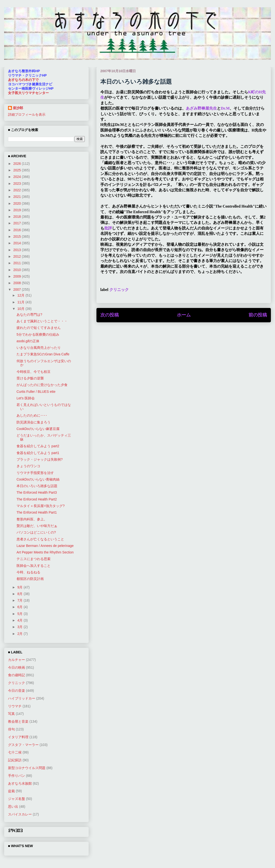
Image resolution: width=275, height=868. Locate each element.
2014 (18, 243)
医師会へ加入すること (34, 566)
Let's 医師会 (26, 398)
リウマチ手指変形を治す (35, 473)
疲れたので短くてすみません (39, 328)
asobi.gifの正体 (28, 341)
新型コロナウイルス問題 (27, 768)
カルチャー (17, 660)
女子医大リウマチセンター (28, 93)
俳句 (11, 729)
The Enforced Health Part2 (37, 499)
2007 (18, 289)
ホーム (184, 315)
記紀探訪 (15, 760)
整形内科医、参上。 (32, 519)
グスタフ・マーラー (23, 745)
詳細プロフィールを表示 (27, 114)
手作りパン (17, 776)
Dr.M (225, 108)
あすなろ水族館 (20, 783)
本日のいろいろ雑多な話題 (37, 486)
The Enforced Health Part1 (37, 512)
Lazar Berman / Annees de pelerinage (45, 546)
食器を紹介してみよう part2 (38, 446)
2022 (18, 190)
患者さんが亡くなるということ (40, 539)
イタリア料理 (18, 737)
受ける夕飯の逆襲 (30, 378)
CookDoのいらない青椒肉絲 (38, 479)
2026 (18, 164)
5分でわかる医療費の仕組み (38, 334)
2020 (18, 203)
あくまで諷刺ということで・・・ (42, 321)
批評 (108, 228)
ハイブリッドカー (22, 698)
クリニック (119, 290)
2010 (18, 270)
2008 (18, 283)
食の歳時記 (17, 675)
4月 (20, 620)
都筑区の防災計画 (30, 579)
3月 (20, 627)
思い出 (13, 807)
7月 (20, 600)
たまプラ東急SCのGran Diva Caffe (43, 354)
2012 (18, 256)
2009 (18, 276)
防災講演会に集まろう (34, 422)
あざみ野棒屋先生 (201, 108)
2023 (18, 184)
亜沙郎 (18, 108)
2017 (18, 223)
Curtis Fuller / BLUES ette (36, 392)
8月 (20, 594)
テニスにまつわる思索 (34, 559)
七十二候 (15, 752)
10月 (21, 309)
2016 (18, 230)
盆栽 (11, 791)
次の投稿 (110, 315)
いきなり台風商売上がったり (39, 348)
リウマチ (15, 706)
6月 (20, 607)
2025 (18, 170)
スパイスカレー (20, 814)
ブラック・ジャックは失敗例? (40, 459)
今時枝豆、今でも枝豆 (34, 372)
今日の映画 (17, 667)
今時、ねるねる (28, 572)
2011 (18, 263)
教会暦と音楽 (18, 721)
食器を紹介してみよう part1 (38, 453)
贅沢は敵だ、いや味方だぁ (37, 526)
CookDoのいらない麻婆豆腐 (38, 429)
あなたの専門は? (29, 315)
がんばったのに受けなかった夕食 (42, 385)
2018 (18, 217)
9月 (20, 587)
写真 (11, 714)
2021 (18, 197)
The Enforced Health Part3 (37, 492)
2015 (18, 237)
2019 (18, 210)
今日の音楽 (17, 691)
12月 (21, 295)
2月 (20, 634)
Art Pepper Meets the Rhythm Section (45, 552)
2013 (18, 250)
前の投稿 (258, 315)
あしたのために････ (32, 415)
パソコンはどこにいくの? (36, 532)
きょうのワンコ (28, 466)
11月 (21, 302)
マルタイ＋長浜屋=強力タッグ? (41, 506)
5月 (20, 614)
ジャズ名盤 (17, 799)
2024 (18, 177)
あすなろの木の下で (23, 80)
